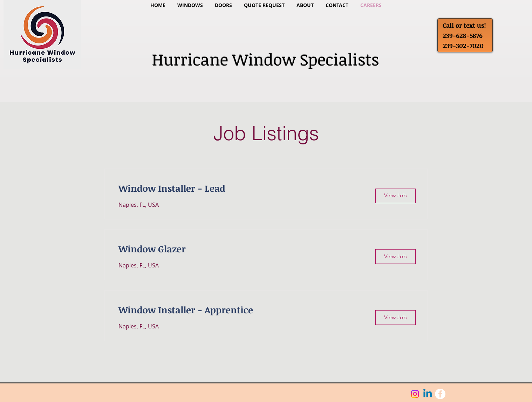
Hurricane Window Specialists (266, 59)
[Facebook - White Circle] (440, 394)
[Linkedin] (428, 394)
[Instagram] (415, 394)
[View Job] (395, 196)
